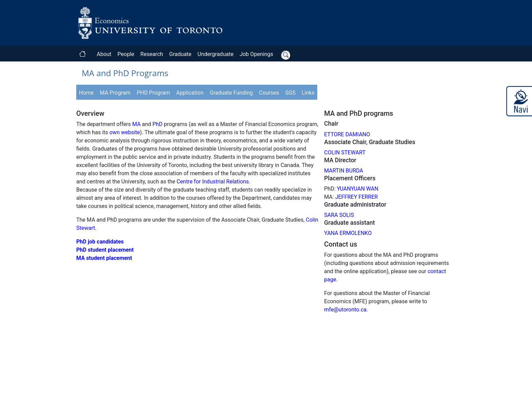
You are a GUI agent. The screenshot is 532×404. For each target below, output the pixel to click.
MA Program (115, 93)
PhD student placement (105, 250)
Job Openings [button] (256, 54)
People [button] (126, 54)
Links (308, 93)
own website (125, 132)
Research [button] (152, 54)
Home (86, 93)
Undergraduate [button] (216, 54)
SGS (290, 93)
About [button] (104, 54)
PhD (157, 124)
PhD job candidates (100, 242)
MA (137, 124)
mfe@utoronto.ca (345, 310)
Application (190, 93)
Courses (269, 93)
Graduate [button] (180, 54)
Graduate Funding (231, 93)
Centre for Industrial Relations (212, 182)
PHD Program (153, 93)
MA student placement (104, 258)
